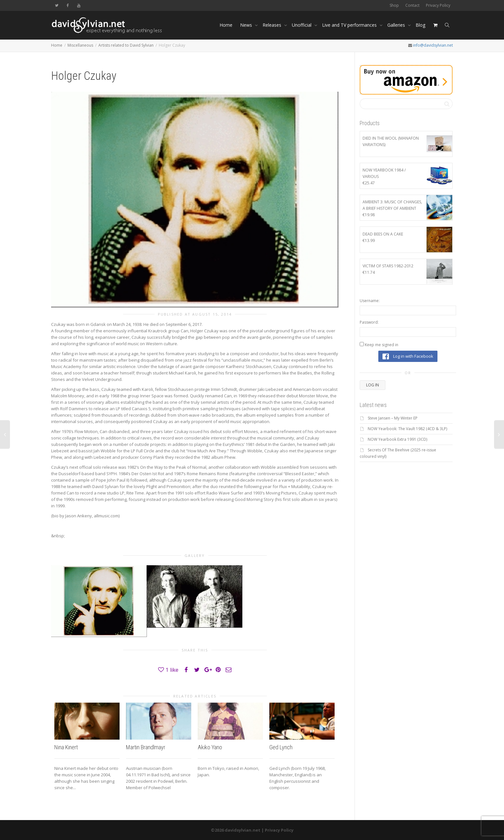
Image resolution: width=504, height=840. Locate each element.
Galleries (397, 25)
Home (226, 25)
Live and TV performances (350, 25)
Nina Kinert (66, 747)
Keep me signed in (382, 345)
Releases (273, 25)
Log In (373, 385)
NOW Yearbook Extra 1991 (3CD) (397, 439)
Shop (394, 5)
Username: (370, 301)
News (247, 25)
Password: (369, 322)
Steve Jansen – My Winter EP (393, 418)
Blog (420, 25)
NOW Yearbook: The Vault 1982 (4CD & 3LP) (407, 429)
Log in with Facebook (408, 356)
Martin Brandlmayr (146, 747)
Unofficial (302, 25)
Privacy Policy (438, 5)
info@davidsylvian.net (433, 45)
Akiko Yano (210, 747)
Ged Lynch (281, 747)
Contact (412, 5)
